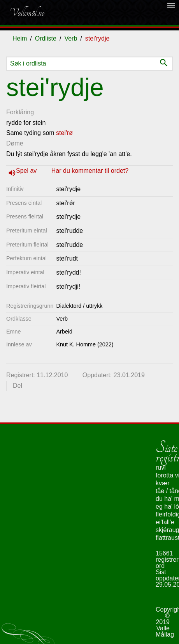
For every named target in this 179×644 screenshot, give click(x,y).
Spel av (27, 171)
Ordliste (46, 38)
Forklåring (20, 112)
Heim (20, 38)
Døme (15, 143)
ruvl (161, 467)
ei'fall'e (165, 522)
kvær (163, 483)
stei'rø (64, 133)
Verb (71, 38)
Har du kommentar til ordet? (90, 171)
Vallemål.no (27, 12)
